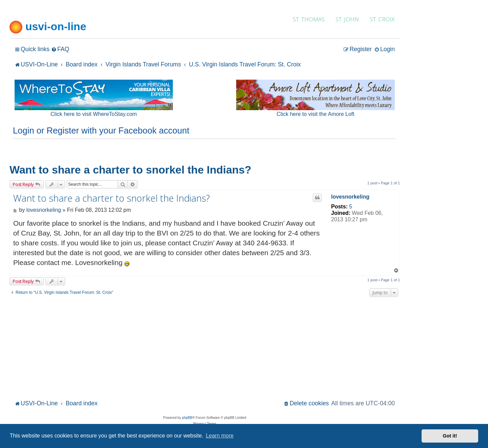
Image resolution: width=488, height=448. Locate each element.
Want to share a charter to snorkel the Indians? (130, 170)
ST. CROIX (382, 19)
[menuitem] (60, 49)
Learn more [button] (220, 436)
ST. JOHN (347, 19)
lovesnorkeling (350, 197)
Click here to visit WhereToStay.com (94, 114)
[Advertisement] (205, 347)
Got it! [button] (450, 436)
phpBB (187, 418)
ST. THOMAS (309, 19)
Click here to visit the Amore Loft (315, 114)
